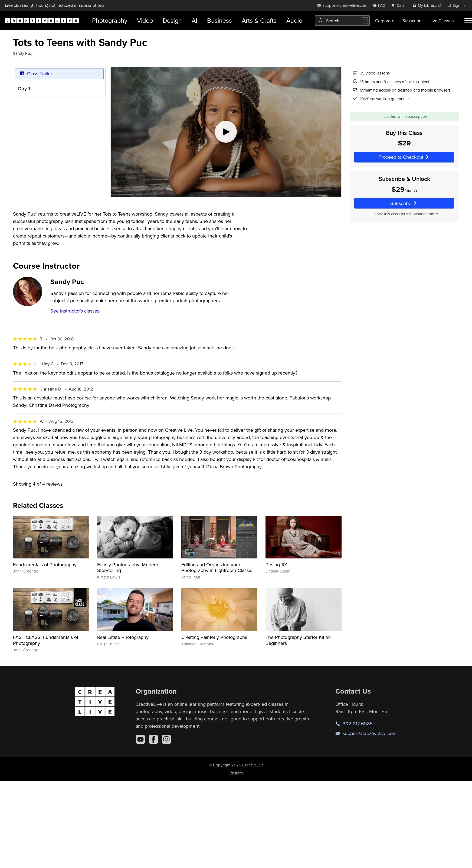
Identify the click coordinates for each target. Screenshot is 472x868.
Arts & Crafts (259, 20)
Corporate (385, 21)
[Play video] (226, 132)
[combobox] (342, 21)
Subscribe (412, 21)
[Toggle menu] (468, 21)
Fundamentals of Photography (45, 565)
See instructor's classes (75, 311)
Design (172, 20)
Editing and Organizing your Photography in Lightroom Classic (217, 568)
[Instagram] (166, 739)
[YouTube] (140, 739)
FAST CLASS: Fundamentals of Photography (46, 640)
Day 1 (24, 88)
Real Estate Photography (123, 637)
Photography (110, 20)
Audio (294, 20)
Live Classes (442, 21)
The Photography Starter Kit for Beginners (298, 640)
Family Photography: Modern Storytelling (128, 568)
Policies (236, 773)
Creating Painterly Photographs (214, 637)
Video (145, 20)
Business (219, 20)
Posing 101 (276, 565)
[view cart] (399, 5)
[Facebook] (153, 739)
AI (194, 20)
